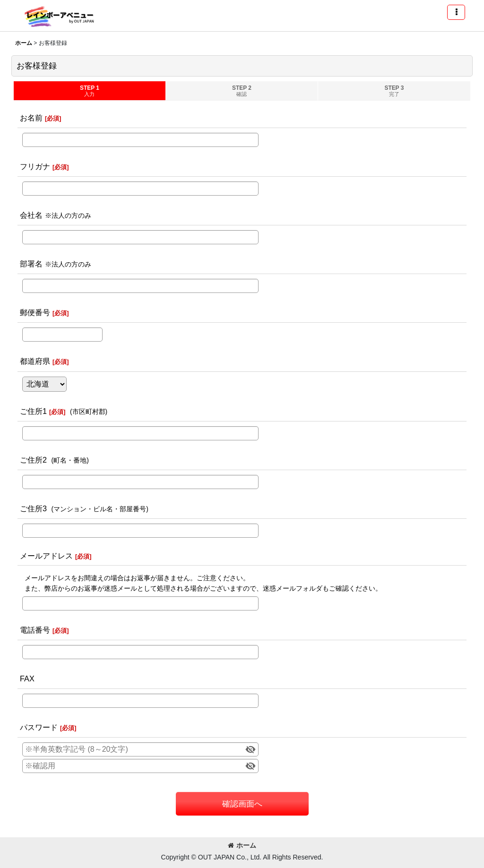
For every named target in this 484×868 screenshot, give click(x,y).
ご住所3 (33, 508)
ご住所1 (33, 411)
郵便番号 (35, 312)
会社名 (31, 215)
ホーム (242, 845)
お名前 (31, 118)
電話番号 (35, 630)
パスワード (39, 727)
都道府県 (35, 361)
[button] (456, 12)
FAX (27, 679)
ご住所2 (33, 460)
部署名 (31, 264)
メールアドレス (46, 556)
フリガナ (35, 166)
